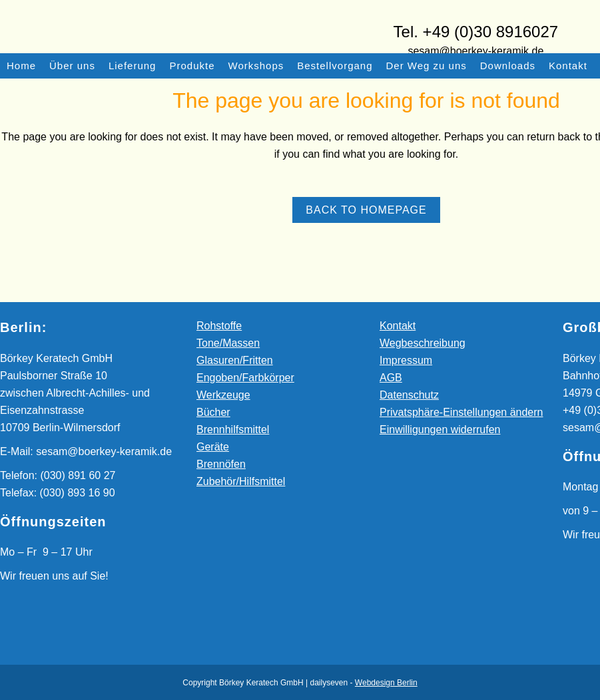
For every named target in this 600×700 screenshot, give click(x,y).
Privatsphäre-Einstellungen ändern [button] (461, 412)
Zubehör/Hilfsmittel (241, 481)
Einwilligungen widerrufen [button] (440, 430)
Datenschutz (409, 395)
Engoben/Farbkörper (245, 378)
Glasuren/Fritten (235, 360)
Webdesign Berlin (386, 683)
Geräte (213, 447)
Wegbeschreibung (423, 343)
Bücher (213, 412)
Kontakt (398, 326)
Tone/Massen (228, 343)
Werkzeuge (223, 395)
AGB (391, 378)
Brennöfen (221, 464)
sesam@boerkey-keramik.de (475, 51)
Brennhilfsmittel (233, 430)
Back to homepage (366, 210)
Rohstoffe (219, 326)
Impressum (406, 360)
